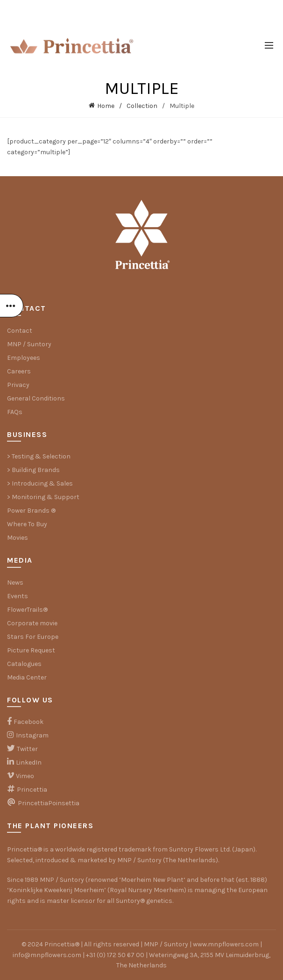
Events (18, 596)
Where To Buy (27, 524)
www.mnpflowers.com (226, 944)
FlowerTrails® (27, 610)
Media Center (27, 677)
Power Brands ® (31, 511)
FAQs (15, 412)
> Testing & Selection (39, 456)
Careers (19, 371)
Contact (20, 331)
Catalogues (24, 664)
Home (106, 106)
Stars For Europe (33, 637)
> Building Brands (33, 470)
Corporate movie (32, 623)
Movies (18, 538)
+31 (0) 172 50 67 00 (115, 955)
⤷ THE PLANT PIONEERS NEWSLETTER (141, 9)
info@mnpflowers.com (47, 955)
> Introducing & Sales (40, 483)
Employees (24, 358)
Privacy (18, 385)
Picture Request (31, 650)
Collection (142, 106)
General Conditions (36, 398)
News (15, 583)
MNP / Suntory (29, 344)
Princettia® (25, 849)
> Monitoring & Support (43, 497)
